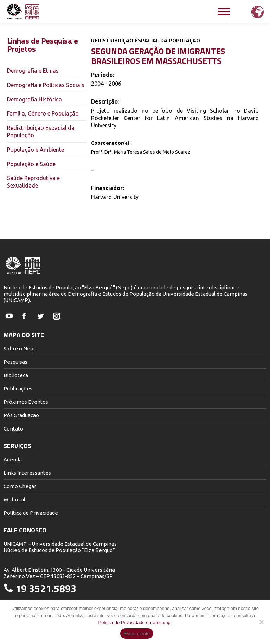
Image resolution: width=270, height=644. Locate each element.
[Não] (261, 622)
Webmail (14, 500)
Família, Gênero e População (43, 113)
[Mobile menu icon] (224, 12)
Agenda (13, 459)
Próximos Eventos (26, 402)
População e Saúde (31, 164)
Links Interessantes (27, 473)
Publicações (18, 389)
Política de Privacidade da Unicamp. (135, 622)
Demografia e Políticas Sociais (46, 85)
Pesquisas (15, 362)
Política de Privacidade (31, 513)
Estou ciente (137, 634)
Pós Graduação (21, 415)
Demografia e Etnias (33, 71)
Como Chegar (20, 486)
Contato (13, 429)
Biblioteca (16, 375)
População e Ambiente (36, 150)
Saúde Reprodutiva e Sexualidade (33, 182)
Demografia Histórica (34, 99)
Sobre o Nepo (20, 349)
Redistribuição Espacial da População (41, 132)
